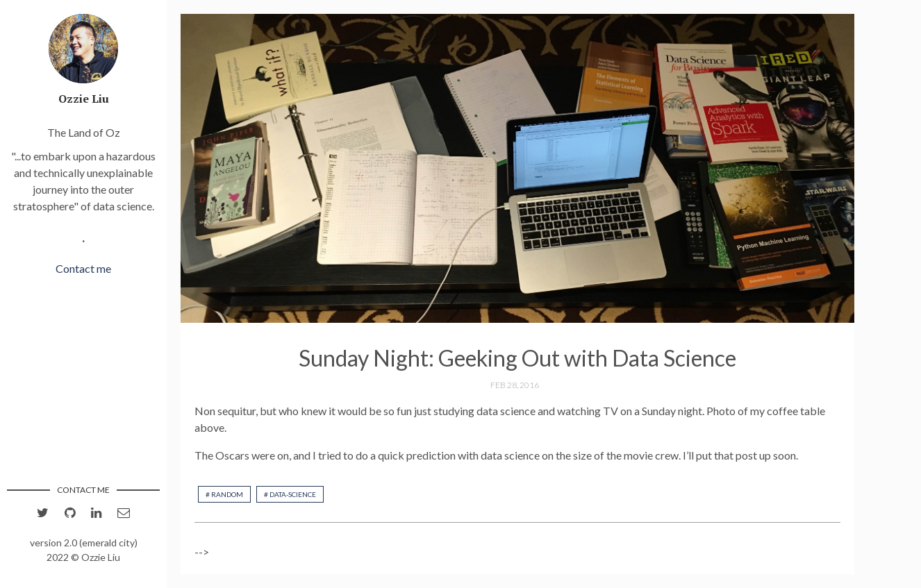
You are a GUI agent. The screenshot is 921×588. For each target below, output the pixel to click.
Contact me (83, 268)
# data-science (290, 494)
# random (224, 494)
